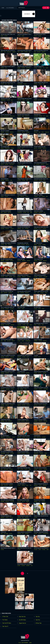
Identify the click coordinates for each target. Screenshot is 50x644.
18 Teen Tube (5, 616)
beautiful (27, 116)
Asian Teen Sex (22, 616)
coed (38, 293)
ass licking (8, 325)
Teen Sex (38, 616)
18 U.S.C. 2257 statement (23, 643)
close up (12, 229)
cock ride (19, 100)
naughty (10, 245)
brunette (43, 52)
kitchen (6, 36)
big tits (44, 100)
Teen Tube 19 (5, 626)
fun (18, 389)
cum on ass (9, 52)
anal (2, 52)
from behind (20, 84)
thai (30, 52)
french (2, 196)
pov (44, 68)
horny (22, 52)
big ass (35, 100)
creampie (36, 196)
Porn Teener (5, 620)
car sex (47, 164)
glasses (40, 245)
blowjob (39, 52)
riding (47, 116)
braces (35, 36)
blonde (19, 68)
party (14, 277)
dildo (11, 373)
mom (9, 84)
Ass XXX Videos (22, 620)
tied (23, 148)
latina (23, 36)
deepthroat (28, 68)
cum (5, 52)
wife (27, 180)
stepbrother (28, 341)
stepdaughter (46, 534)
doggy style (12, 116)
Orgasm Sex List (22, 623)
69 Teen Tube (39, 623)
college (2, 277)
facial (43, 132)
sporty (47, 68)
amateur (36, 84)
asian (19, 52)
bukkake (29, 261)
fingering (19, 325)
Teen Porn (38, 620)
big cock (40, 100)
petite (23, 309)
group (7, 277)
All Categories (10, 8)
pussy (12, 84)
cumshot (14, 52)
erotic (40, 485)
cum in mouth (6, 116)
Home (3, 8)
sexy (31, 485)
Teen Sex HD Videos (7, 623)
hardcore (8, 389)
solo (6, 68)
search (45, 8)
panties (26, 469)
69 (34, 164)
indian (2, 36)
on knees (40, 68)
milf (6, 84)
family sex (47, 132)
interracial (20, 213)
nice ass (23, 485)
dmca (30, 643)
